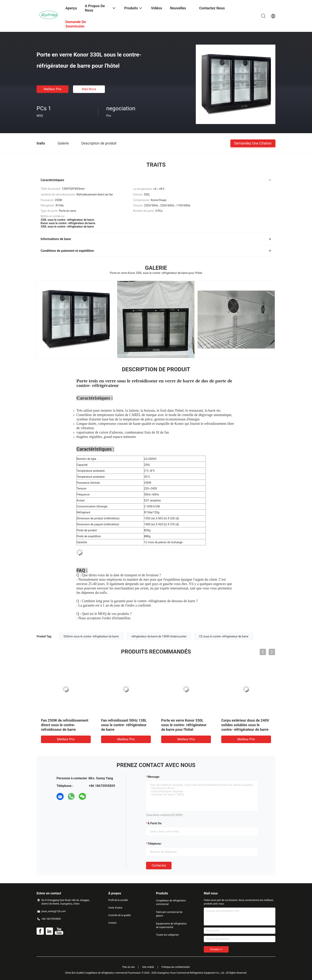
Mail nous (89, 89)
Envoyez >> (216, 949)
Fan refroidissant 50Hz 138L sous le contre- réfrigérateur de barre (124, 725)
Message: (154, 777)
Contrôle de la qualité (119, 915)
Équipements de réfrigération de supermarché (171, 925)
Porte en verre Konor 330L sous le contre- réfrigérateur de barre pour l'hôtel (184, 725)
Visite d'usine (115, 908)
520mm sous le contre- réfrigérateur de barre (91, 636)
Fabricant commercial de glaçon (169, 914)
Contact (112, 923)
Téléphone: (155, 844)
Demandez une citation (253, 143)
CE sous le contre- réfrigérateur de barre (224, 636)
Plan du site (129, 967)
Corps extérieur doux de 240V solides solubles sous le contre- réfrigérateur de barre (245, 725)
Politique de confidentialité (176, 967)
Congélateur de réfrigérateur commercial (171, 902)
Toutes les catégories (167, 935)
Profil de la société (118, 900)
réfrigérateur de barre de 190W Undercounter (159, 636)
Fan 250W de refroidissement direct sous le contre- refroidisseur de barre (65, 725)
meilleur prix (53, 89)
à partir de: (155, 823)
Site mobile (148, 967)
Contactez (159, 865)
